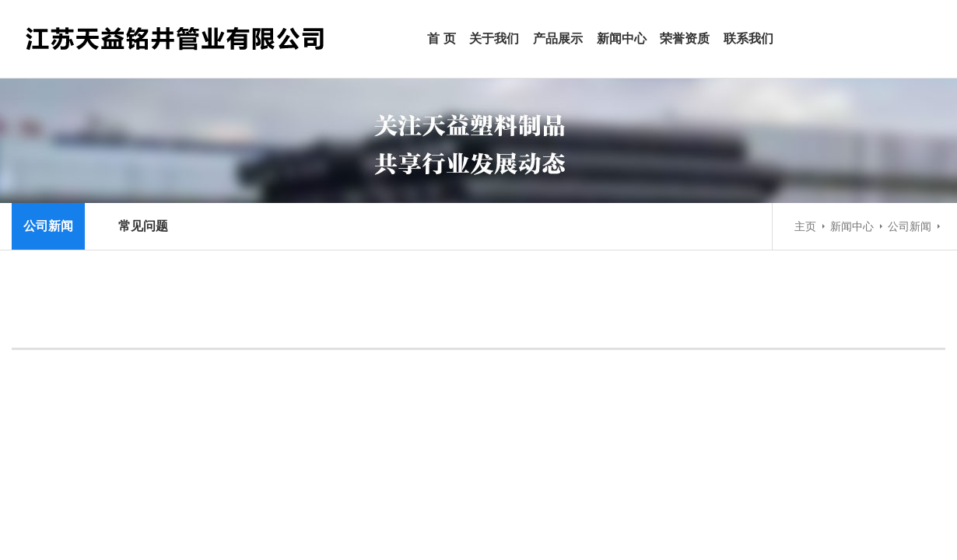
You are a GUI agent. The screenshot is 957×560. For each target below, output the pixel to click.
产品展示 (558, 38)
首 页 (441, 38)
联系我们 (748, 38)
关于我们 (494, 38)
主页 (805, 226)
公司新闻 (910, 226)
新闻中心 (622, 38)
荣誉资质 (685, 38)
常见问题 (143, 226)
